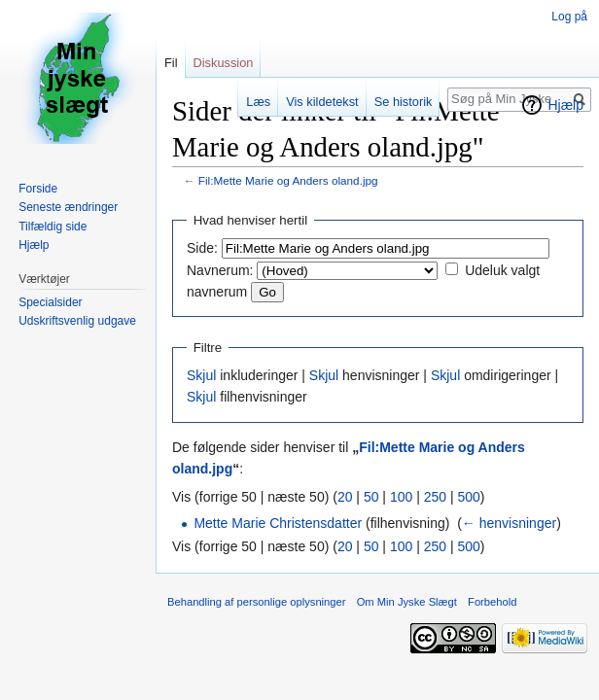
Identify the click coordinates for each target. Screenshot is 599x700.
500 (468, 497)
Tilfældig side (53, 227)
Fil (171, 63)
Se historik (404, 102)
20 (345, 497)
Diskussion (224, 63)
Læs (258, 102)
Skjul (201, 375)
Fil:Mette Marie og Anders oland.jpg (288, 180)
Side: (202, 248)
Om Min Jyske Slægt (407, 602)
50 (371, 497)
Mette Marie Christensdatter (278, 523)
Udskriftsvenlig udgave (77, 321)
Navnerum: (220, 270)
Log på (569, 17)
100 (401, 497)
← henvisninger (509, 523)
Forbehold (492, 602)
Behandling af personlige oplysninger (256, 602)
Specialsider (50, 302)
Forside (38, 189)
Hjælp (565, 105)
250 (435, 497)
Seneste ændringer (68, 207)
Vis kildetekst (322, 102)
